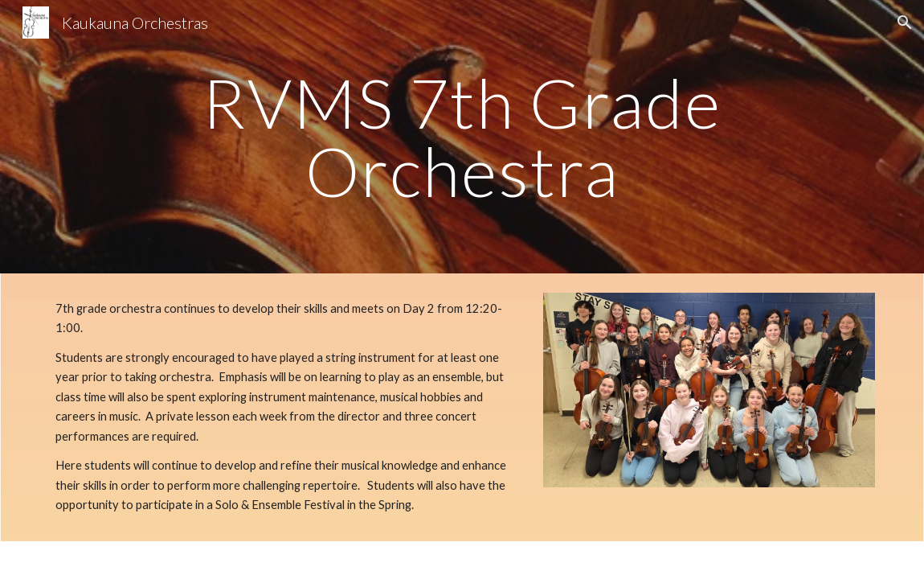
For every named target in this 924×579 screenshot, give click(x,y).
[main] (462, 137)
